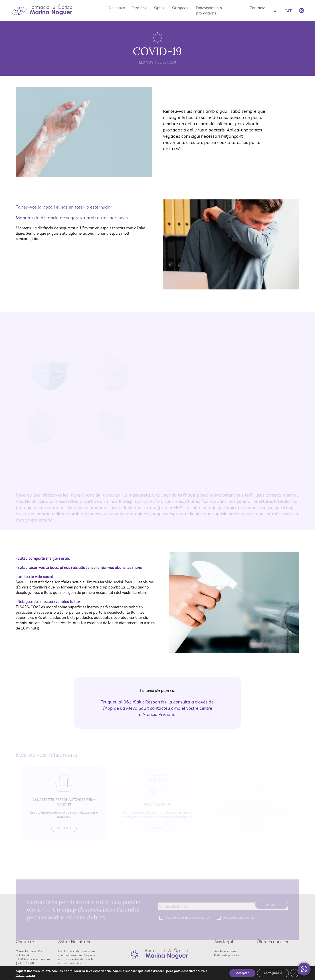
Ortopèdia (181, 8)
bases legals (246, 923)
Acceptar (242, 973)
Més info (64, 828)
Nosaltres (117, 8)
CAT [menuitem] (288, 11)
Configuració (25, 975)
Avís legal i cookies (226, 951)
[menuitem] (288, 11)
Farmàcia (140, 8)
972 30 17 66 (25, 963)
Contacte (257, 8)
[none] (288, 11)
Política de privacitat (227, 955)
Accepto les (188, 923)
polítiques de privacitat (195, 923)
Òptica (160, 8)
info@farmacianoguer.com (33, 959)
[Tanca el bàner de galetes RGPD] (295, 973)
